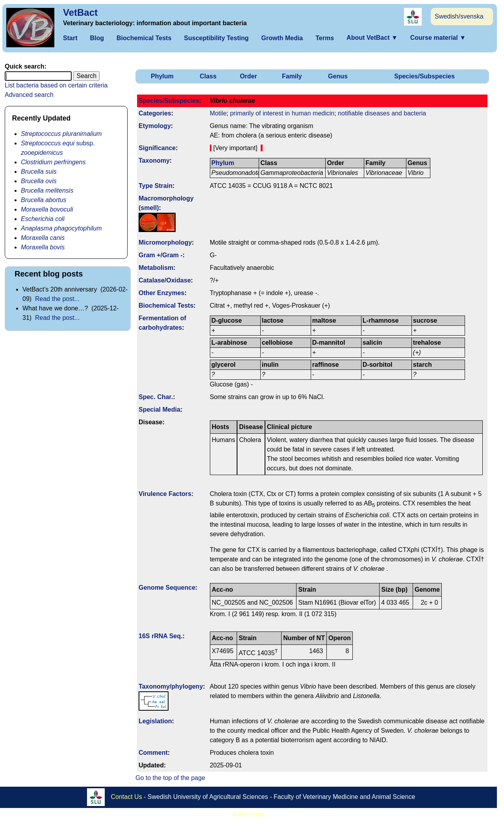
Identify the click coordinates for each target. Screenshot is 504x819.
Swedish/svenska (459, 16)
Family (292, 76)
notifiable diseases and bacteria (382, 113)
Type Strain (156, 186)
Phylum (162, 76)
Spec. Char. (156, 397)
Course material (438, 38)
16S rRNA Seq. (160, 636)
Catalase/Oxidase (165, 280)
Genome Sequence (167, 588)
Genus (338, 76)
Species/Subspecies (424, 76)
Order (248, 76)
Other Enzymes (161, 293)
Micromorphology (165, 242)
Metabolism (156, 268)
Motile (218, 113)
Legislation (155, 721)
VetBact (80, 12)
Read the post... (57, 299)
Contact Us (127, 797)
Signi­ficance (157, 148)
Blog (97, 38)
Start (70, 38)
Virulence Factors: (166, 494)
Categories (155, 113)
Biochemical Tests (144, 38)
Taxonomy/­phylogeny (171, 686)
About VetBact (372, 38)
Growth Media (282, 38)
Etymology (155, 126)
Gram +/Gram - (161, 255)
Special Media (159, 409)
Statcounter (248, 814)
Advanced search (29, 95)
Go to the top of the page (170, 778)
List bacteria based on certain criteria (56, 85)
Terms (325, 38)
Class (208, 76)
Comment (153, 753)
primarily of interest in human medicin (282, 113)
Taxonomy (154, 161)
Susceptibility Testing (216, 38)
